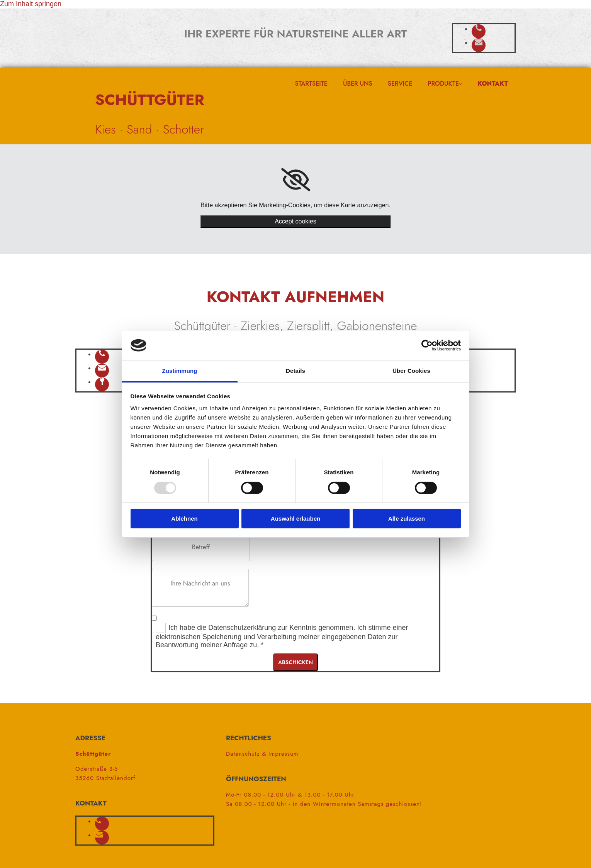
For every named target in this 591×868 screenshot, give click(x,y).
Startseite (311, 84)
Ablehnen (184, 519)
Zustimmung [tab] (180, 371)
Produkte (443, 84)
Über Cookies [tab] (411, 371)
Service (400, 84)
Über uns (358, 84)
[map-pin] (102, 382)
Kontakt (493, 84)
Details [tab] (295, 371)
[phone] (479, 29)
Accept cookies (295, 221)
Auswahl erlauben (295, 519)
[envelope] (479, 42)
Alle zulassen (407, 519)
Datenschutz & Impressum (262, 754)
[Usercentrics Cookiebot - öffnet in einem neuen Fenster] (427, 345)
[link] (296, 180)
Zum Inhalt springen (31, 4)
